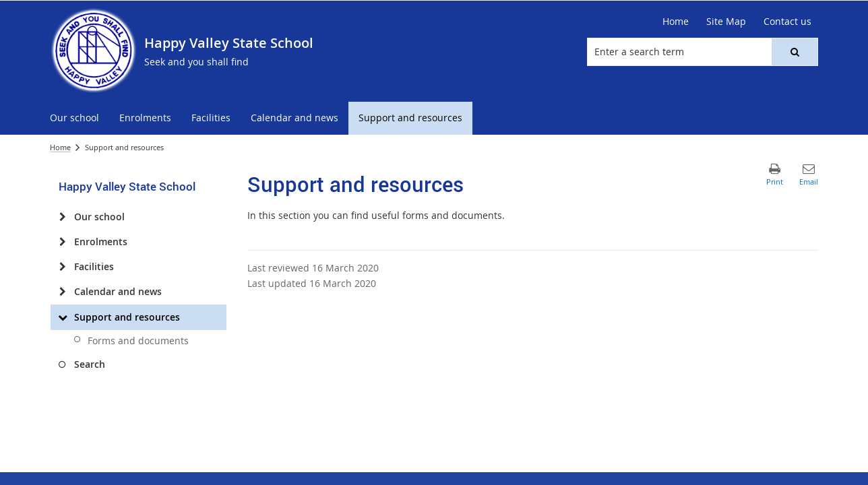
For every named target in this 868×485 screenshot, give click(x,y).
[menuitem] (74, 118)
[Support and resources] (62, 317)
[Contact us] (787, 22)
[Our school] (62, 217)
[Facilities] (62, 267)
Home (60, 147)
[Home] (676, 22)
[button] (795, 52)
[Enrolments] (62, 242)
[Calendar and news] (62, 292)
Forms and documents (138, 341)
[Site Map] (726, 22)
